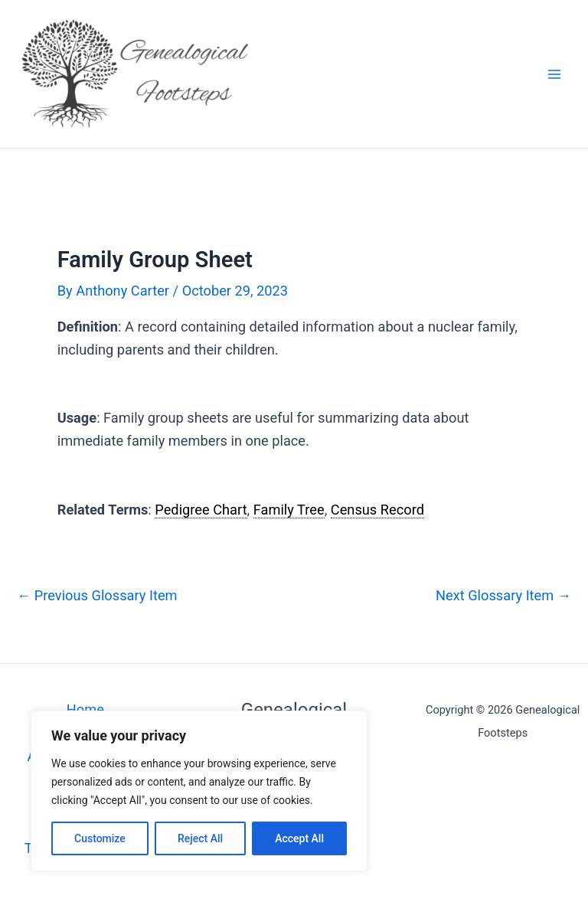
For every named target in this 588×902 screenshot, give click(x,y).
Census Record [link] (377, 510)
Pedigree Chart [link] (201, 510)
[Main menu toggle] (555, 74)
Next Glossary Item (503, 596)
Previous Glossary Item (97, 596)
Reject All (200, 838)
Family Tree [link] (289, 510)
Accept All (299, 838)
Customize (100, 838)
